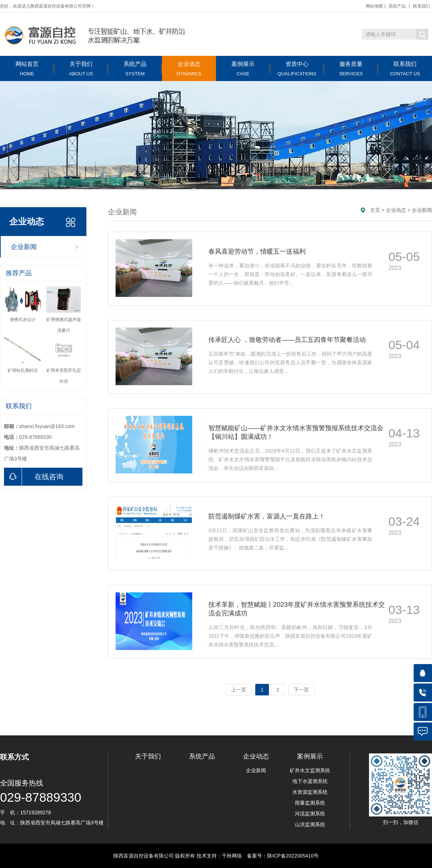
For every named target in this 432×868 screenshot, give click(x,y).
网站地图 (374, 6)
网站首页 (27, 69)
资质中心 (297, 69)
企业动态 (189, 69)
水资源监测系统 (310, 792)
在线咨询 (34, 477)
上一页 (239, 690)
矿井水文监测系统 (310, 770)
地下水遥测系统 (310, 781)
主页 (375, 210)
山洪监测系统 (310, 824)
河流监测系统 (310, 814)
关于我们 (81, 69)
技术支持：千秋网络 (219, 856)
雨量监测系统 (310, 803)
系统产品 (397, 6)
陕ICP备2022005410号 (293, 856)
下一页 (301, 690)
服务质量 (351, 69)
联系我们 (422, 6)
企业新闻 (24, 247)
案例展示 (243, 69)
